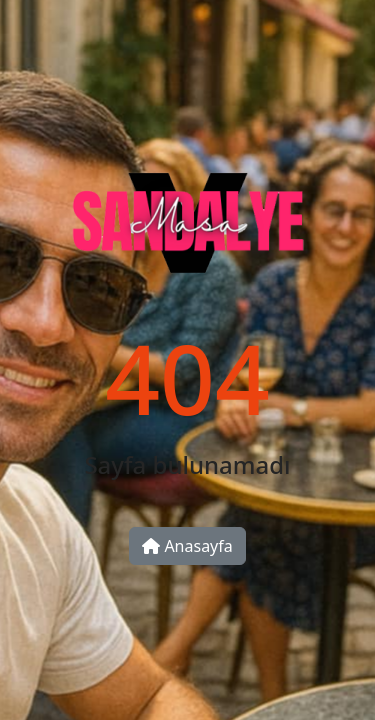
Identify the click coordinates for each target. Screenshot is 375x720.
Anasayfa (187, 546)
